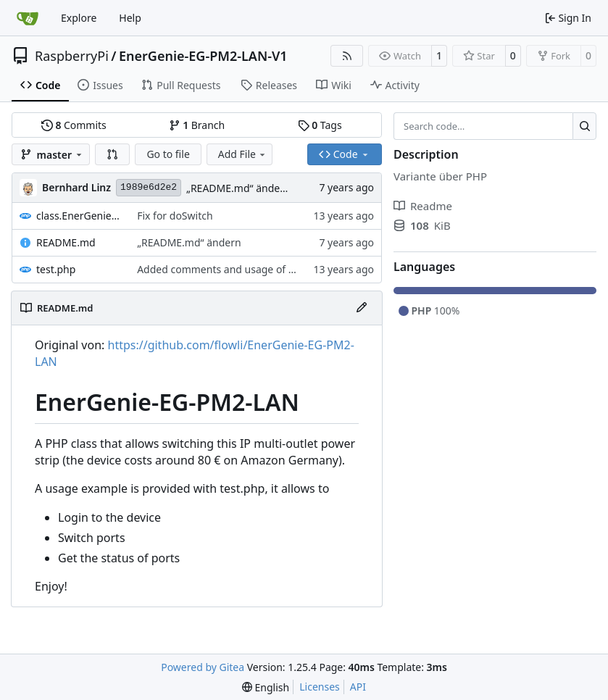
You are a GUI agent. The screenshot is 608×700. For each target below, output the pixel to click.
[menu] (266, 687)
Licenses (320, 687)
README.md (66, 242)
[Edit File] (362, 308)
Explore (79, 18)
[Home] (28, 18)
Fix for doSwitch (175, 216)
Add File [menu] (243, 154)
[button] (112, 154)
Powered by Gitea (203, 667)
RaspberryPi (72, 56)
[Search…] (584, 126)
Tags (320, 125)
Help (130, 18)
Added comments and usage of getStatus (235, 269)
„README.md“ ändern (238, 188)
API (358, 687)
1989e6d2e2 (149, 187)
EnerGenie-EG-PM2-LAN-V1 (203, 56)
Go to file (168, 154)
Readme (423, 206)
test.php (56, 269)
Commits (74, 125)
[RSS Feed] (347, 56)
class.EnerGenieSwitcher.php (79, 216)
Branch (197, 125)
